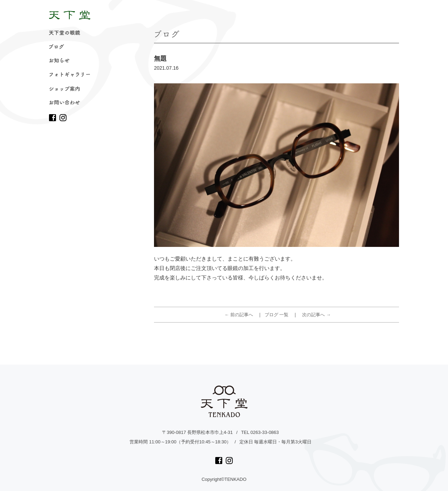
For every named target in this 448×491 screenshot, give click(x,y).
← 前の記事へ (239, 315)
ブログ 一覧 (277, 315)
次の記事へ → (316, 315)
